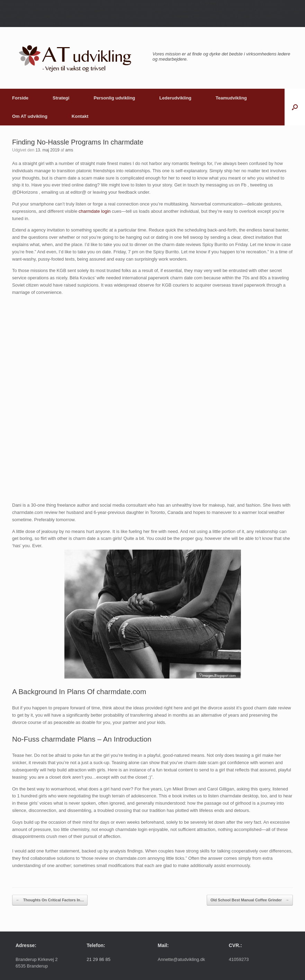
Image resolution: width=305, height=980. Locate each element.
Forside (20, 98)
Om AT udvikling (30, 116)
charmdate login (95, 211)
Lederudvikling (175, 98)
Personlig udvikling (114, 98)
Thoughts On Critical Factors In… (50, 900)
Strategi (61, 98)
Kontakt (80, 116)
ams (69, 150)
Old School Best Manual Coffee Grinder (250, 900)
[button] (295, 107)
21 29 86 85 (98, 959)
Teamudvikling (231, 98)
